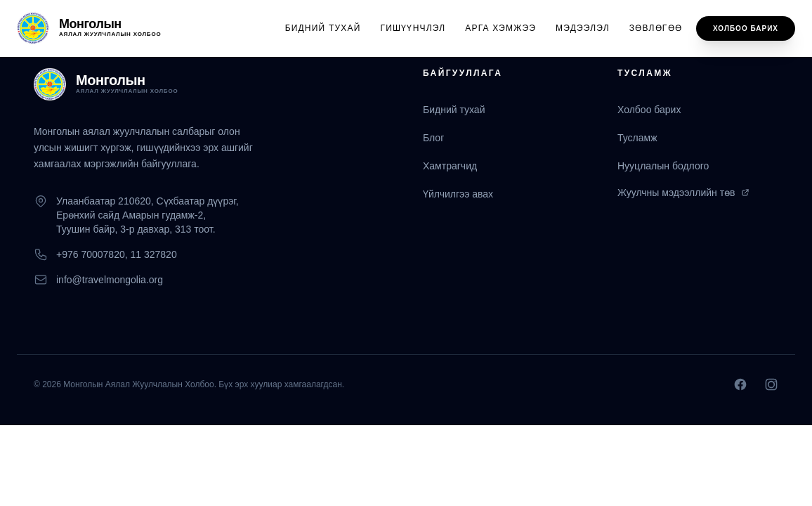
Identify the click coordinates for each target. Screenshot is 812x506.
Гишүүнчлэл (413, 28)
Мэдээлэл (583, 28)
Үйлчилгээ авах (458, 194)
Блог (433, 138)
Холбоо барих (746, 28)
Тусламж (637, 138)
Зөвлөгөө (656, 28)
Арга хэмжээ (500, 28)
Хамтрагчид (450, 166)
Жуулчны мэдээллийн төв (683, 193)
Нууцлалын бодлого (663, 166)
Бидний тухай (323, 28)
